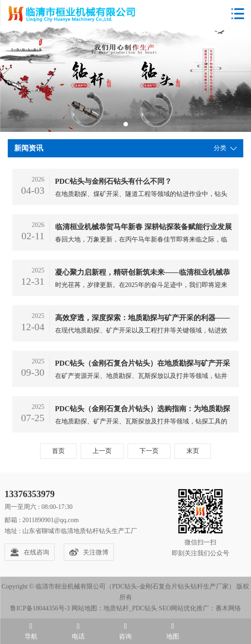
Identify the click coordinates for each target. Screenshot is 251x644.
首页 (58, 451)
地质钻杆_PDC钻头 (130, 608)
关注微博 (89, 552)
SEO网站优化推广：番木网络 (200, 608)
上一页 (102, 451)
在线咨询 (30, 552)
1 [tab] (126, 124)
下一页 (149, 451)
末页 (193, 451)
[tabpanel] (125, 80)
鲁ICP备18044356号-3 (40, 608)
